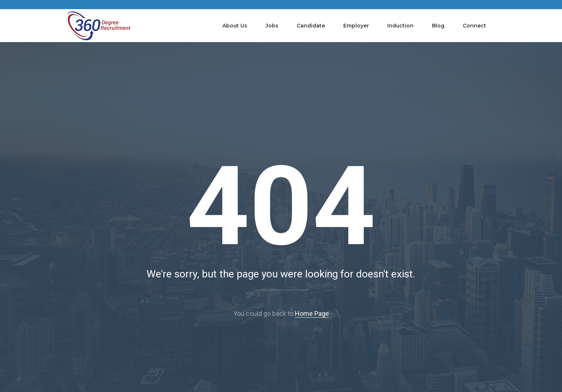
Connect (474, 26)
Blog (438, 26)
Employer (356, 26)
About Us (235, 26)
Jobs (272, 26)
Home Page (312, 313)
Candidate (311, 26)
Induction (400, 26)
